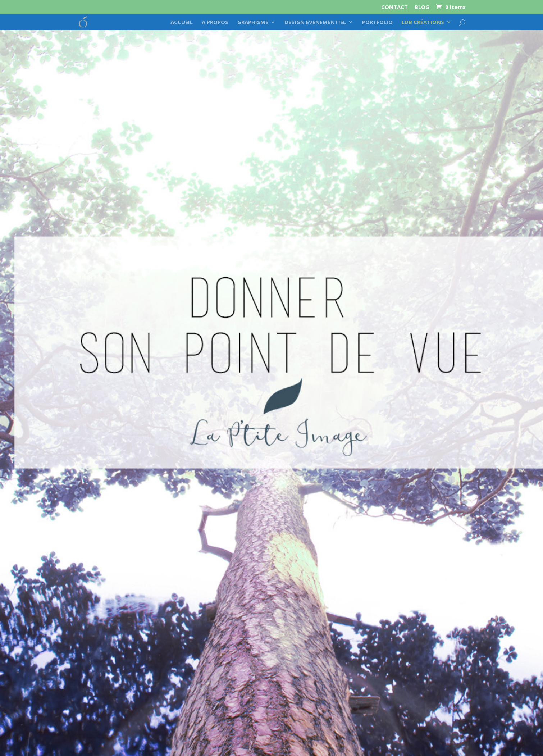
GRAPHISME (253, 22)
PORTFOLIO (377, 22)
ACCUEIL (182, 22)
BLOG (422, 7)
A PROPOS (215, 22)
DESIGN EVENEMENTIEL (315, 22)
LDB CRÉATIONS (423, 22)
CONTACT (394, 7)
